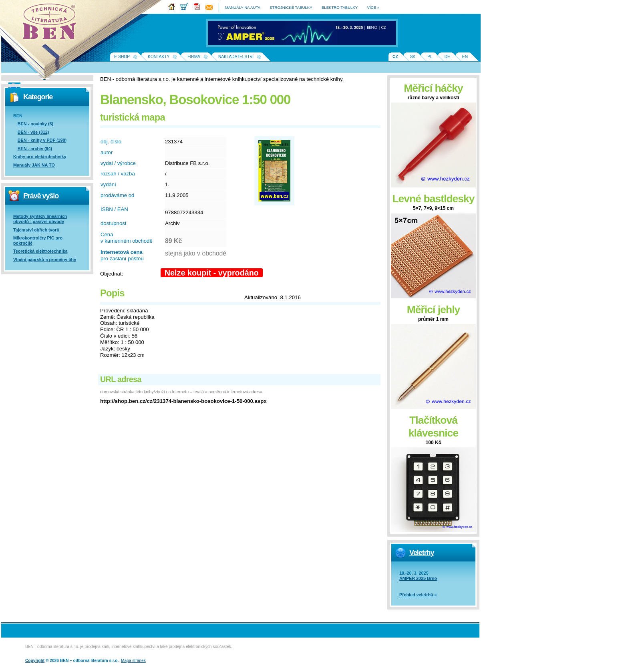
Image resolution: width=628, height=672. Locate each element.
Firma (194, 57)
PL (430, 57)
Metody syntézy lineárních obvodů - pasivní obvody (40, 219)
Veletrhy (422, 553)
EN (465, 57)
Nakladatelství (236, 57)
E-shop (122, 57)
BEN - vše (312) (33, 132)
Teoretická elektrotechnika (40, 251)
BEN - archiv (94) (35, 149)
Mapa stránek (133, 661)
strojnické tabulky (291, 7)
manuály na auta (243, 7)
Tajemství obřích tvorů (36, 230)
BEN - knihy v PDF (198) (42, 140)
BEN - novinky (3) (35, 124)
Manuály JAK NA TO (34, 165)
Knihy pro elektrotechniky (40, 157)
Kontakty (159, 57)
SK (413, 57)
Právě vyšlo (41, 196)
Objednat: (112, 274)
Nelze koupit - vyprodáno (212, 273)
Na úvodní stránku (52, 24)
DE (447, 57)
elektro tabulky (340, 7)
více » (373, 7)
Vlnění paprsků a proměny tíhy (45, 260)
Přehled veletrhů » (418, 595)
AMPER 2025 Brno (418, 578)
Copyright (35, 661)
